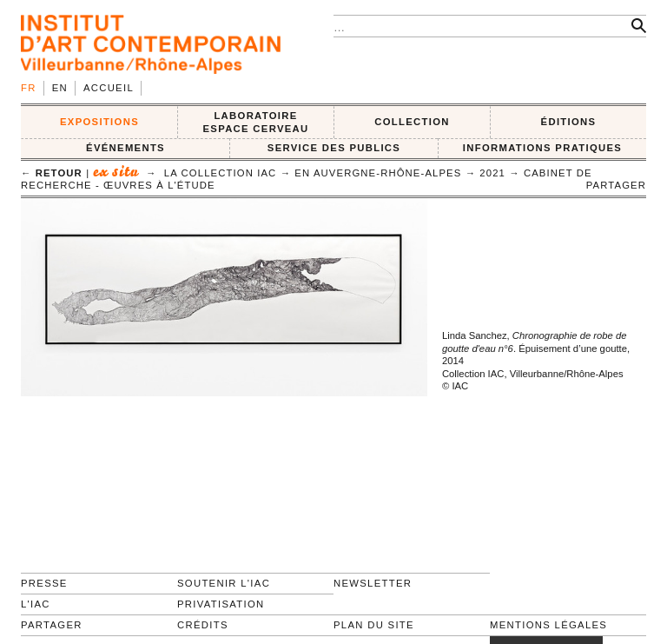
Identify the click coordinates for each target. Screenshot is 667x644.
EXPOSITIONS (99, 122)
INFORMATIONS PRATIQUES (542, 148)
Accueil (109, 88)
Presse (44, 583)
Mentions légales (548, 625)
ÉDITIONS (569, 122)
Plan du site (374, 625)
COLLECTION (412, 122)
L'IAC (36, 604)
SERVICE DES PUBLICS (334, 148)
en (60, 88)
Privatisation (221, 604)
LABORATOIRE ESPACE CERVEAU (255, 122)
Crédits (203, 625)
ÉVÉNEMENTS (125, 148)
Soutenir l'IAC (224, 583)
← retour (52, 173)
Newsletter (373, 583)
